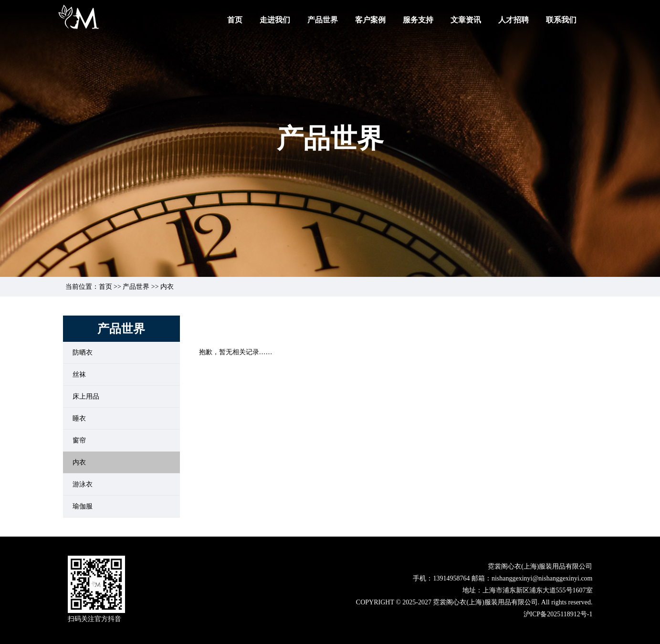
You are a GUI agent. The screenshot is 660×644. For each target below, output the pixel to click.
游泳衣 (83, 484)
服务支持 (418, 20)
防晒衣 (83, 353)
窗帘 (79, 440)
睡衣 (79, 418)
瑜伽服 (83, 506)
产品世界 (323, 20)
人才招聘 (513, 20)
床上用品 (86, 396)
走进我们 (275, 20)
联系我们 (561, 20)
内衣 (79, 462)
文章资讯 (466, 20)
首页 (235, 20)
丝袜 (79, 375)
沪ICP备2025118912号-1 (558, 614)
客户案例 (370, 20)
